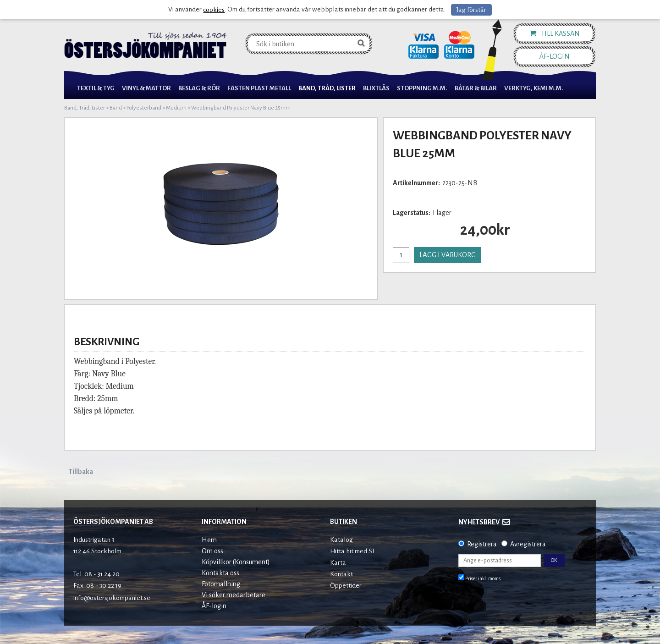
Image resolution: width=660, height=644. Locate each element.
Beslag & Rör (199, 88)
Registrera (482, 544)
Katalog (341, 540)
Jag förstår (471, 10)
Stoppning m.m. (422, 88)
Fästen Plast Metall (259, 88)
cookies (214, 10)
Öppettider (346, 586)
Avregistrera (528, 544)
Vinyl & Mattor (146, 88)
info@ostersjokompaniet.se (112, 598)
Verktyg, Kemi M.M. (534, 88)
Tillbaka (81, 472)
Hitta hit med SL (353, 551)
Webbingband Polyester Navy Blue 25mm (241, 108)
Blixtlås (376, 88)
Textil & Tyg (96, 88)
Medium (176, 108)
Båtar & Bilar (476, 88)
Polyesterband (144, 108)
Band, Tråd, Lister (327, 88)
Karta (338, 563)
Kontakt (341, 574)
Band (116, 108)
